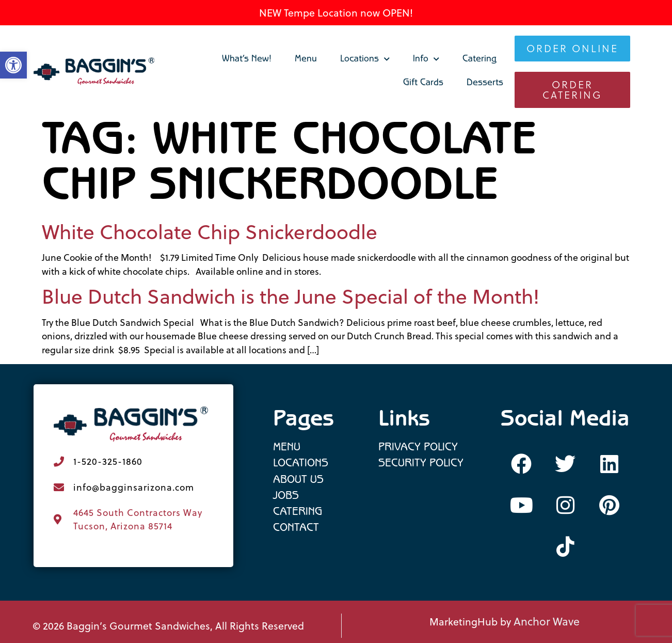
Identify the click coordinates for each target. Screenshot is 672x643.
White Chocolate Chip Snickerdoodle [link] (210, 232)
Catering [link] (479, 60)
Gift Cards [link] (423, 83)
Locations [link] (365, 59)
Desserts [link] (485, 83)
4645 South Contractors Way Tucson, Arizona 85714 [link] (138, 519)
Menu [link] (306, 60)
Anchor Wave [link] (547, 621)
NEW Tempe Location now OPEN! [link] (336, 13)
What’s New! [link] (247, 60)
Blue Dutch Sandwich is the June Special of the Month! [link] (291, 296)
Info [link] (426, 59)
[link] (94, 72)
